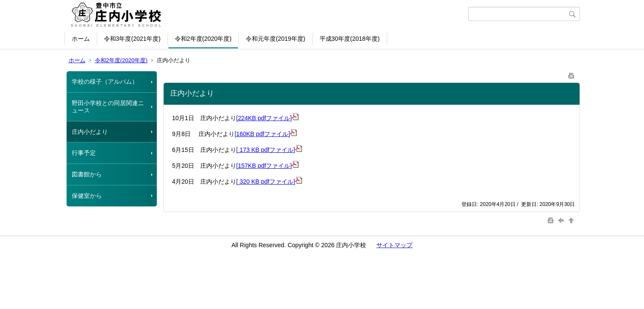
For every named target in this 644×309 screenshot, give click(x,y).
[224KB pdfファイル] (267, 118)
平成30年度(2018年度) (350, 39)
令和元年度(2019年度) (275, 39)
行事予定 (84, 153)
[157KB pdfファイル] (267, 166)
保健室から (87, 196)
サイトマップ (394, 245)
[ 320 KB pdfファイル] (266, 182)
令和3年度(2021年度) (132, 39)
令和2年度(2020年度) (203, 39)
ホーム (81, 39)
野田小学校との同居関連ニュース (108, 107)
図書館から (87, 174)
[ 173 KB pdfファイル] (266, 150)
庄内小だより (90, 132)
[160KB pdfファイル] (266, 134)
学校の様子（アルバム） (105, 82)
